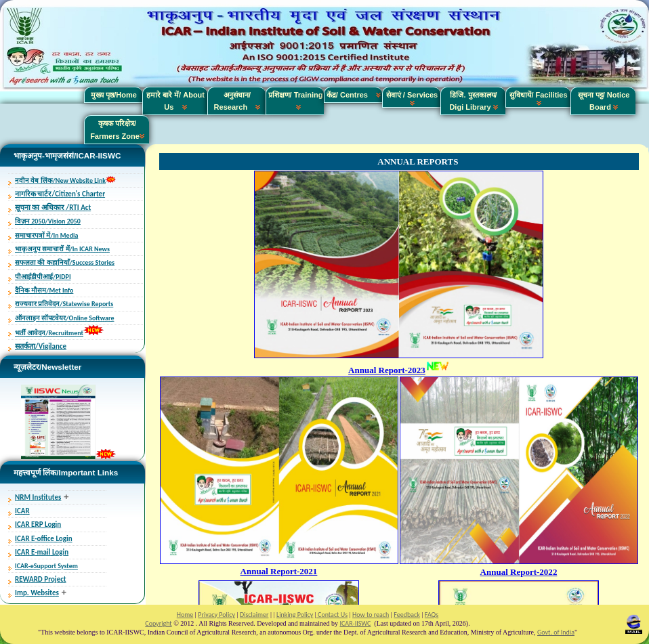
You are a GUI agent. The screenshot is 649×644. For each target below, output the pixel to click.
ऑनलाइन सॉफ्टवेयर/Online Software (64, 318)
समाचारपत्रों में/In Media (46, 235)
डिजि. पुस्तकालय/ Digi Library (473, 101)
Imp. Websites (37, 593)
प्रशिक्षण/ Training (296, 101)
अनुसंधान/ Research (237, 101)
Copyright (158, 623)
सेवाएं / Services (412, 98)
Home (185, 615)
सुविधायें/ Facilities (538, 98)
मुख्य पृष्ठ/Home (114, 95)
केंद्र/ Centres (354, 95)
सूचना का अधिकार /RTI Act (53, 208)
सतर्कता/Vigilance (41, 346)
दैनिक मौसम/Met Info (44, 290)
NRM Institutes (38, 497)
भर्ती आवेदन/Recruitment (49, 333)
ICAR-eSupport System (46, 566)
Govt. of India (556, 632)
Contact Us (332, 615)
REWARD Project (41, 579)
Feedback (406, 615)
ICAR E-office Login (44, 539)
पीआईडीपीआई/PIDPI (43, 277)
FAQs (432, 615)
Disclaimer (254, 615)
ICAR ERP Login (38, 524)
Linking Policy (295, 615)
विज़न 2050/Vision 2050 (48, 221)
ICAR (22, 511)
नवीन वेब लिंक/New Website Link (60, 180)
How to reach (371, 615)
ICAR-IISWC (356, 623)
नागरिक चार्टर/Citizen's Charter (60, 194)
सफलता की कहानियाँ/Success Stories (65, 262)
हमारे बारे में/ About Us (175, 101)
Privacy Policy (216, 615)
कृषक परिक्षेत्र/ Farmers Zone (117, 129)
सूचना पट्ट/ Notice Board (604, 101)
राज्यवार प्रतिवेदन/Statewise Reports (64, 304)
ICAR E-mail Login (42, 552)
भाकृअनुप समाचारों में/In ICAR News (62, 249)
